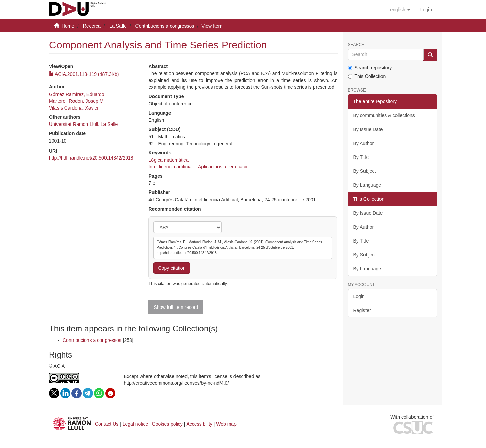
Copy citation (172, 268)
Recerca (92, 26)
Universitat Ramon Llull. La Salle (83, 124)
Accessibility (199, 424)
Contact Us (107, 424)
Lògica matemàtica (168, 160)
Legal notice (135, 424)
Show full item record (176, 307)
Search (356, 45)
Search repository (370, 68)
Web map (226, 424)
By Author (364, 143)
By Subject (365, 171)
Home (68, 26)
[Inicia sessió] (426, 10)
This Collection (367, 76)
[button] (400, 10)
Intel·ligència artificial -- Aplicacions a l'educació (198, 167)
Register (362, 310)
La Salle (118, 26)
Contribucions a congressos (165, 26)
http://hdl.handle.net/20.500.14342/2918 (91, 158)
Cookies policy (167, 424)
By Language (367, 185)
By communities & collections (384, 115)
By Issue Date (368, 129)
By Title (361, 157)
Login (359, 296)
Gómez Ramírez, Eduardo (77, 94)
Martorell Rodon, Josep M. (77, 101)
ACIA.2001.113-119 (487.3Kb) (84, 74)
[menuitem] (426, 10)
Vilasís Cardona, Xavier (74, 108)
